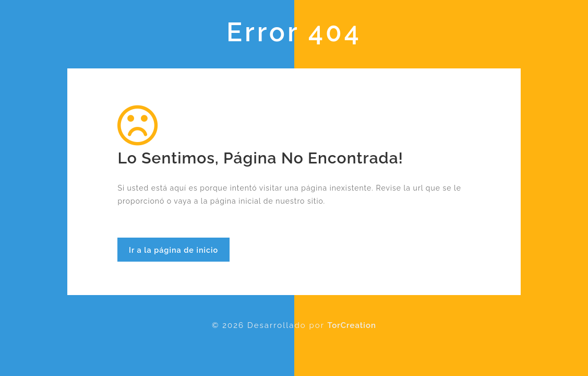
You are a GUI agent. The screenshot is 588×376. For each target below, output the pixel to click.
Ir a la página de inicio (173, 250)
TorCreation (352, 325)
